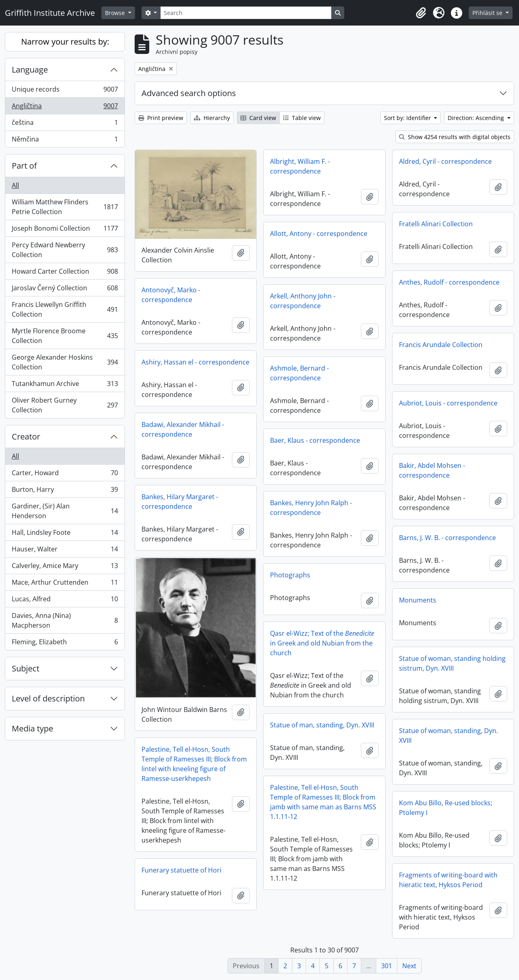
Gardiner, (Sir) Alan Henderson (65, 511)
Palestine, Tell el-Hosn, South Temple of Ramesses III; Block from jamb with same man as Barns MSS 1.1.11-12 (323, 802)
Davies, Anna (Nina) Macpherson (65, 620)
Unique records (65, 91)
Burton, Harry (65, 491)
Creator (26, 436)
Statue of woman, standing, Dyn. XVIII (448, 736)
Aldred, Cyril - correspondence (445, 161)
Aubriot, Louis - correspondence (448, 403)
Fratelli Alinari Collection (436, 224)
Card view (258, 118)
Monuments (418, 600)
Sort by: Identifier (408, 118)
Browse (116, 13)
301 (387, 966)
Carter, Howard (65, 475)
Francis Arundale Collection (441, 345)
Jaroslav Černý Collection (65, 290)
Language (30, 70)
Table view (302, 118)
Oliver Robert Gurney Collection (65, 405)
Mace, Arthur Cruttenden (65, 584)
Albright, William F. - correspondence (300, 166)
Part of (24, 166)
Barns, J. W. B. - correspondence (447, 538)
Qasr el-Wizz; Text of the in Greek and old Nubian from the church (322, 643)
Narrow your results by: (65, 42)
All (15, 185)
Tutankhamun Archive (65, 385)
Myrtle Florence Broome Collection (65, 336)
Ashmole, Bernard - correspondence (299, 373)
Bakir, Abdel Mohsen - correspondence (432, 470)
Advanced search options (189, 93)
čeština (65, 124)
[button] (421, 13)
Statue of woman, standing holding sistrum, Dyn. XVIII (452, 663)
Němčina (65, 141)
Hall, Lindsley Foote (65, 534)
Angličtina (65, 108)
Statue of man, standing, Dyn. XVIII (322, 725)
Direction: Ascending (477, 118)
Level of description (48, 698)
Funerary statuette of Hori (181, 870)
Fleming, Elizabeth (65, 643)
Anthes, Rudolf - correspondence (449, 282)
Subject (26, 668)
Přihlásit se (488, 13)
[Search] (246, 13)
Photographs (290, 575)
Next (409, 966)
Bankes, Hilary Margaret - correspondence (180, 502)
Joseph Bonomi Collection (65, 230)
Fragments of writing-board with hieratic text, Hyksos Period (448, 880)
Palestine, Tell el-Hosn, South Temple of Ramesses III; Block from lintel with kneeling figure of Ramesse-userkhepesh (194, 764)
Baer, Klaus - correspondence (315, 440)
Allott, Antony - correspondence (319, 234)
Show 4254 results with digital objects (455, 137)
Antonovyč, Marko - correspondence (171, 295)
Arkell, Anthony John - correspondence (303, 301)
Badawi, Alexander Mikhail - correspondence (183, 429)
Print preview (161, 118)
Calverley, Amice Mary (65, 567)
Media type (32, 728)
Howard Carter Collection (65, 273)
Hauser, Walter (65, 551)
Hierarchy (212, 118)
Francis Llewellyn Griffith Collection (65, 309)
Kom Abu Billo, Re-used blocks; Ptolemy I (446, 808)
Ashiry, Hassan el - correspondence (195, 362)
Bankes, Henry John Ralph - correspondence (311, 508)
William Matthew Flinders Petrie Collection (65, 207)
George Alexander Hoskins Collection (65, 362)
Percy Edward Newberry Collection (65, 250)
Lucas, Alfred (65, 601)
